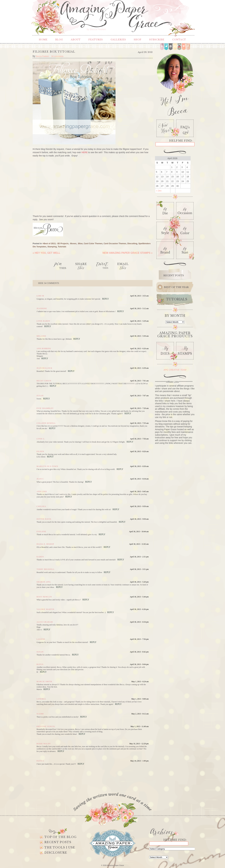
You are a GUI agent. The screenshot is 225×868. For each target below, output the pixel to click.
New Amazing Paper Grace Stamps (127, 253)
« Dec (159, 191)
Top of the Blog (60, 837)
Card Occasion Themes (115, 243)
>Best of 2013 (49, 243)
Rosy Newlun (44, 597)
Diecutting (132, 243)
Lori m (40, 296)
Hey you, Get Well (46, 253)
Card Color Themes (93, 243)
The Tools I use (60, 848)
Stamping (52, 247)
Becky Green (44, 381)
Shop (138, 40)
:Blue (80, 243)
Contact (179, 40)
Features (96, 40)
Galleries (118, 40)
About (76, 40)
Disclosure (56, 853)
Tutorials (62, 247)
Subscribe (157, 40)
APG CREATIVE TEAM (175, 370)
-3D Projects (63, 243)
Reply (106, 299)
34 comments (49, 283)
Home (43, 40)
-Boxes (73, 243)
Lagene (41, 639)
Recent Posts (58, 842)
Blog (59, 40)
